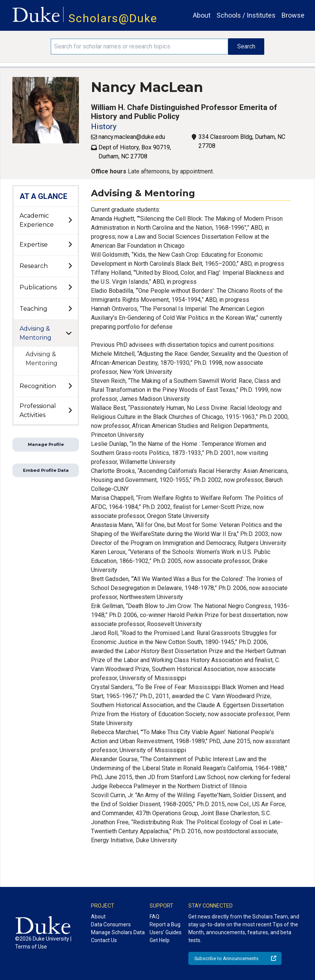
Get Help (160, 940)
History (104, 126)
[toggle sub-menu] (70, 220)
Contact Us (104, 940)
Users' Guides (166, 932)
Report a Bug (165, 924)
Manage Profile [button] (46, 444)
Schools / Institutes (246, 15)
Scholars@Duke (113, 18)
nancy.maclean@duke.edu (132, 137)
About (202, 15)
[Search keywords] (139, 47)
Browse (293, 15)
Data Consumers (111, 924)
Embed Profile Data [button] (46, 470)
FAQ (154, 917)
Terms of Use (31, 947)
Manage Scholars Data (118, 932)
